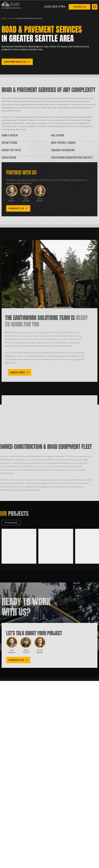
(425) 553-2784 (55, 7)
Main (4, 18)
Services (12, 18)
